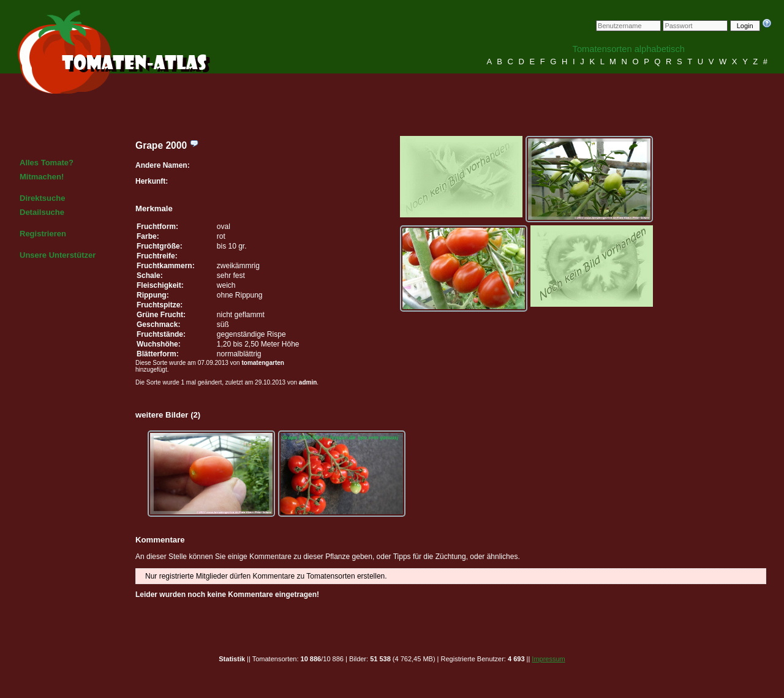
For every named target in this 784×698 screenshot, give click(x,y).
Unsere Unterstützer (58, 255)
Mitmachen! (42, 177)
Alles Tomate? (47, 163)
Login (745, 26)
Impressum (548, 659)
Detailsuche (42, 212)
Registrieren (43, 234)
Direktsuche (42, 198)
